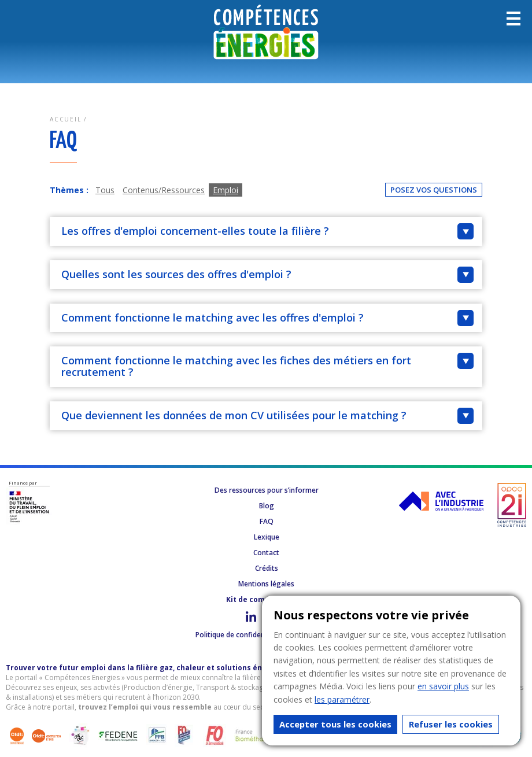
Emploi (226, 190)
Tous (105, 190)
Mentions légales (266, 584)
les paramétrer (342, 699)
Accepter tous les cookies (335, 724)
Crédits (267, 568)
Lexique (267, 537)
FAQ (267, 521)
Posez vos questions (434, 190)
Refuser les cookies (451, 724)
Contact (266, 553)
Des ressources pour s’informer (267, 490)
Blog (267, 506)
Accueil (66, 119)
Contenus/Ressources (164, 190)
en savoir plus (443, 686)
